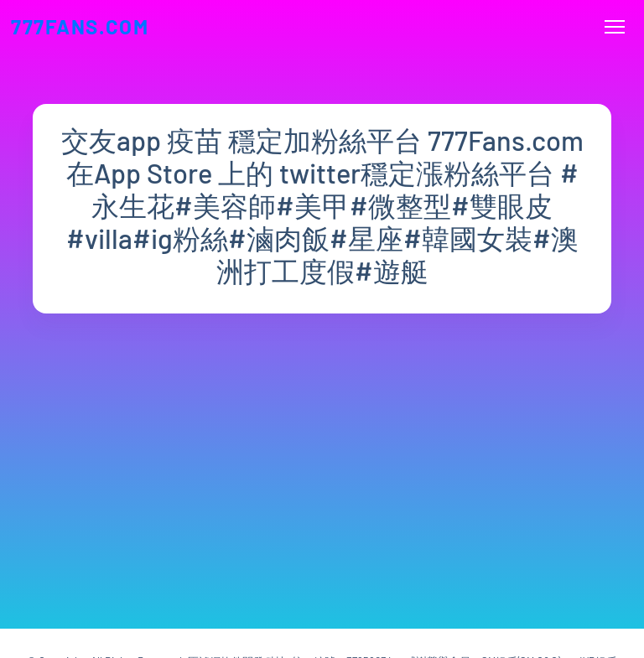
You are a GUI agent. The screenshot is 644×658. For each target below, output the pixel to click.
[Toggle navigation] (615, 27)
